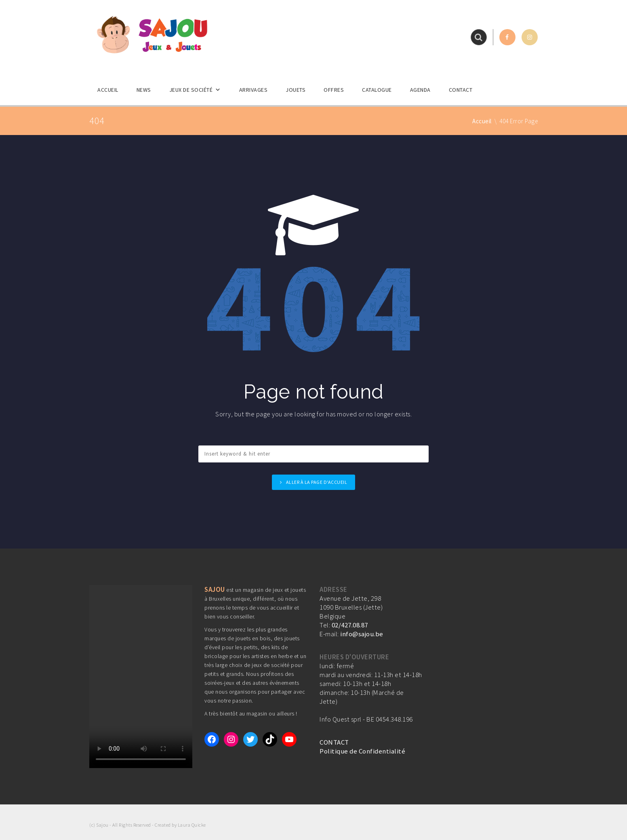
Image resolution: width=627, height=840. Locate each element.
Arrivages (254, 90)
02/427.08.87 (350, 625)
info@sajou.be (362, 634)
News (144, 90)
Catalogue (377, 90)
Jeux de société (195, 90)
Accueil (108, 90)
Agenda (420, 90)
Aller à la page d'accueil (317, 482)
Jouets (296, 90)
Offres (334, 90)
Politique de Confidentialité (362, 751)
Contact (461, 90)
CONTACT (334, 742)
